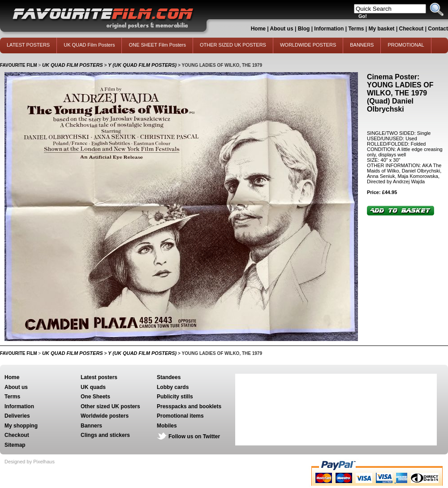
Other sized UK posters (110, 406)
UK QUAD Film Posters (89, 45)
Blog (304, 29)
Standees (169, 377)
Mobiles (167, 426)
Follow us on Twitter (194, 436)
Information (329, 29)
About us (282, 29)
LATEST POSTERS (28, 45)
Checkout (412, 29)
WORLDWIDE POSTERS (308, 45)
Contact (438, 29)
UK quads (93, 387)
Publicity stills (175, 397)
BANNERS (362, 45)
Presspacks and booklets (189, 406)
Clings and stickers (105, 435)
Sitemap (15, 445)
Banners (91, 426)
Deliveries (17, 416)
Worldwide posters (105, 416)
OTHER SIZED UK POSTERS (233, 45)
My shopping (21, 426)
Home (258, 29)
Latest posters (99, 377)
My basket (382, 29)
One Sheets (95, 397)
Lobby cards (173, 387)
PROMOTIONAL (406, 45)
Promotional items (180, 416)
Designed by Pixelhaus (30, 462)
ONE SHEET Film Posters (157, 45)
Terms (356, 29)
